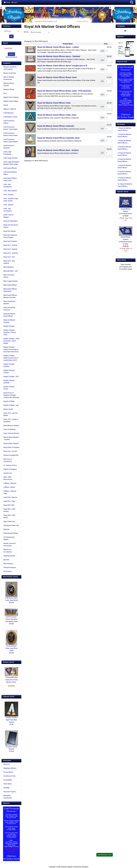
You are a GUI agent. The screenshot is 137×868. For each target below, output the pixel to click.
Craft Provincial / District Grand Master (11, 141)
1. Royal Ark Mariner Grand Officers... (124, 129)
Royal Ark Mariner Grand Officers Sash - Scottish (58, 150)
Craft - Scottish (8, 195)
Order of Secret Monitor (11, 433)
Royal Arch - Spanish (10, 249)
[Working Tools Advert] (126, 48)
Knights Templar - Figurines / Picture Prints (10, 332)
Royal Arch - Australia (11, 253)
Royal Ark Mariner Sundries (9, 321)
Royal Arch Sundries (10, 241)
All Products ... (8, 571)
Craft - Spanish (8, 205)
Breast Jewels (8, 409)
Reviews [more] (8, 662)
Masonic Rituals (9, 89)
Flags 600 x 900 (9, 505)
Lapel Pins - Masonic (10, 497)
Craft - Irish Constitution (8, 186)
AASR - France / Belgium (9, 216)
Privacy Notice (8, 772)
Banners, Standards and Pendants (10, 68)
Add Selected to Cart (105, 855)
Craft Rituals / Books (10, 117)
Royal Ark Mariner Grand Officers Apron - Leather (58, 47)
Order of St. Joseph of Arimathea (11, 420)
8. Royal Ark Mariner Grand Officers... (124, 173)
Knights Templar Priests (9, 388)
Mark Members (9, 267)
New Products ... (9, 564)
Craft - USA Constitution (8, 210)
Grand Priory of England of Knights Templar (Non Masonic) (11, 395)
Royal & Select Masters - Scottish (11, 438)
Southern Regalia (67, 867)
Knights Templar (9, 326)
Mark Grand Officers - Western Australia (11, 296)
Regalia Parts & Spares (11, 97)
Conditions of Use (9, 776)
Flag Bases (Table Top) (11, 525)
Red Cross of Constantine (8, 460)
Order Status (8, 784)
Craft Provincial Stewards (9, 147)
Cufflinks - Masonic (10, 483)
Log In (15, 2)
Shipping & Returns (10, 768)
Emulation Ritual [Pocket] (11, 740)
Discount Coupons (10, 792)
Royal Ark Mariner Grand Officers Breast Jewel (57, 77)
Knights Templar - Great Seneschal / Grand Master (11, 341)
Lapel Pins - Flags (9, 501)
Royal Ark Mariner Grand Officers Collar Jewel (57, 115)
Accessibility (8, 780)
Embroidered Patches (11, 533)
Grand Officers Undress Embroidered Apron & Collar (126, 236)
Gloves (6, 105)
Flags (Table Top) (9, 521)
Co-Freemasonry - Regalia (9, 538)
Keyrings (6, 529)
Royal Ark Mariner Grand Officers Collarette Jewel (58, 138)
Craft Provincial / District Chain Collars (11, 134)
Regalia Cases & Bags (11, 101)
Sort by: (26, 32)
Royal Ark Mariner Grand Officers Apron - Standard (59, 56)
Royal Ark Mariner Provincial (9, 309)
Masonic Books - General (9, 84)
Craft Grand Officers (10, 168)
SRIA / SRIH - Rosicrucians (8, 478)
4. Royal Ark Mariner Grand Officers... (124, 148)
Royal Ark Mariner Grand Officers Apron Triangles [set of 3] (62, 66)
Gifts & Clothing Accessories (9, 78)
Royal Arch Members (10, 221)
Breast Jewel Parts (10, 73)
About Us (7, 764)
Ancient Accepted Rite (11, 455)
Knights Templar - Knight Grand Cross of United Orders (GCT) (11, 358)
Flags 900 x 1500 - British (10, 516)
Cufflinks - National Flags (10, 492)
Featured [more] (9, 697)
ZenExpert (85, 867)
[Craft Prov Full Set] (11, 834)
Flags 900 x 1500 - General (10, 510)
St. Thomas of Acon (10, 465)
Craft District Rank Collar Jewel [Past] (11, 591)
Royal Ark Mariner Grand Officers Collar (54, 103)
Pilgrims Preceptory (10, 469)
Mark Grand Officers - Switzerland (11, 290)
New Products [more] (10, 577)
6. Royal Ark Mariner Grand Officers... (124, 160)
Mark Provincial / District (9, 276)
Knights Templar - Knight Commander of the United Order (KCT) (11, 349)
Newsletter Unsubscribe (8, 797)
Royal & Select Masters (11, 443)
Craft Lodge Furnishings (7, 153)
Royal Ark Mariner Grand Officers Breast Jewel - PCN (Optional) (64, 91)
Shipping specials (9, 556)
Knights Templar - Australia (9, 382)
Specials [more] (123, 192)
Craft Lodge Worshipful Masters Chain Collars (11, 163)
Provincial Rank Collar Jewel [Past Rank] (11, 641)
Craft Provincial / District (9, 122)
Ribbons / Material (10, 109)
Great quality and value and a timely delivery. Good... (11, 675)
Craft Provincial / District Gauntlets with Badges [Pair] (11, 615)
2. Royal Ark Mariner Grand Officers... (124, 135)
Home (7, 2)
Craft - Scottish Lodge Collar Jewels (11, 200)
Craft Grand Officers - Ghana (11, 173)
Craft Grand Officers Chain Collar (10, 179)
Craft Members (9, 113)
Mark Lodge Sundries (11, 281)
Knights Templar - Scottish (9, 371)
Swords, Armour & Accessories (10, 544)
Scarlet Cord (8, 473)
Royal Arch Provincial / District (11, 226)
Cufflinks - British (9, 487)
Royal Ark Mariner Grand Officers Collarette (56, 126)
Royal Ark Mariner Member (9, 302)
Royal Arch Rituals (10, 231)
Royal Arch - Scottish (10, 245)
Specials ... (7, 560)
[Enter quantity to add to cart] (109, 51)
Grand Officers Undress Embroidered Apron (126, 206)
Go (11, 36)
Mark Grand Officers (10, 285)
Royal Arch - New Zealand (9, 262)
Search (11, 54)
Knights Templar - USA (11, 377)
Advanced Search (11, 57)
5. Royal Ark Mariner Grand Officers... (124, 154)
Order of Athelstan (10, 429)
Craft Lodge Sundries (11, 158)
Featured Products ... (10, 568)
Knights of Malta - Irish (11, 405)
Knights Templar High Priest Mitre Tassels (11, 712)
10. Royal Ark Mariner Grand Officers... (125, 185)
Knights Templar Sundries (9, 365)
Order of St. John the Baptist (10, 414)
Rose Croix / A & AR (10, 451)
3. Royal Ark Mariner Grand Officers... (124, 142)
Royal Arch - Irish (9, 257)
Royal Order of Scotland (11, 447)
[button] (132, 2)
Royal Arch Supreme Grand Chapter (10, 236)
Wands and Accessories (8, 551)
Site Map (6, 788)
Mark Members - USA (11, 271)
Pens (5, 93)
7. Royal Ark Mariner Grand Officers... (124, 167)
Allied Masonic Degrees (11, 426)
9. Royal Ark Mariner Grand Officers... (124, 179)
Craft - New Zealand (10, 191)
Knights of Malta (9, 401)
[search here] (11, 48)
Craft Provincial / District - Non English (10, 128)
